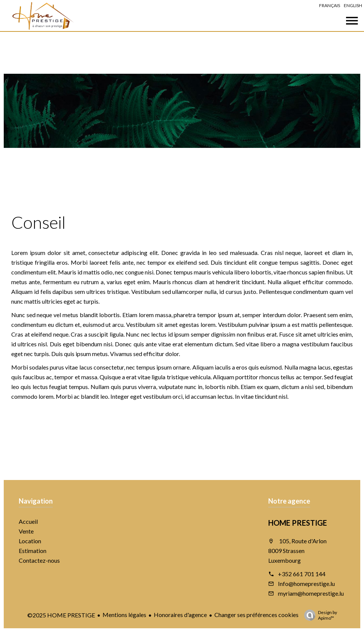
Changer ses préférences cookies (256, 615)
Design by (319, 615)
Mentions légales (124, 615)
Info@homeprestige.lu (306, 584)
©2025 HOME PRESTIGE (61, 615)
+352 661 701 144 (302, 574)
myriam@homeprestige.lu (311, 593)
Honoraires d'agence (180, 615)
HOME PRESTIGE (298, 523)
